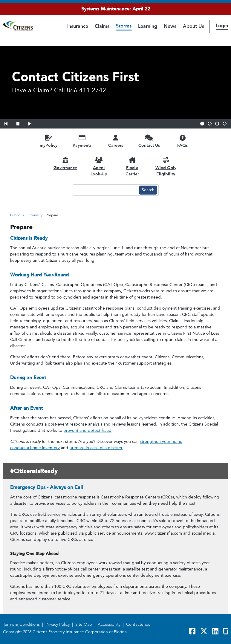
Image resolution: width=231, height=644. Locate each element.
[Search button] (148, 190)
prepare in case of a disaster (96, 448)
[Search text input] (105, 190)
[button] (10, 123)
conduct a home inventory (35, 448)
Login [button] (222, 26)
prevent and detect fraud (87, 430)
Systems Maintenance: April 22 (116, 9)
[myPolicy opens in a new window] (49, 141)
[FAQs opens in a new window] (183, 141)
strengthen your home (161, 442)
